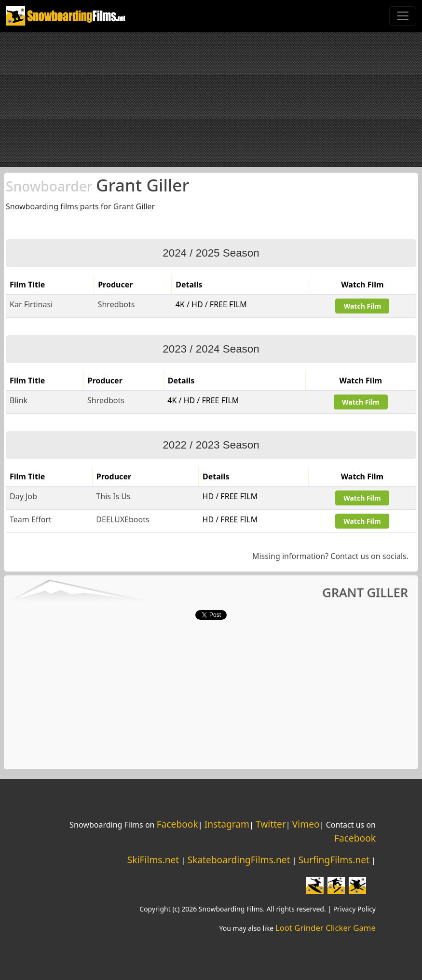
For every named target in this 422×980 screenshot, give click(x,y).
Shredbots (116, 304)
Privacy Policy (354, 909)
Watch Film (362, 306)
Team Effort (31, 519)
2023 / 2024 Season (211, 349)
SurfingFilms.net (334, 860)
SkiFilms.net (153, 860)
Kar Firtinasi (31, 304)
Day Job (23, 496)
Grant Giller (97, 185)
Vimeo (306, 824)
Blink (19, 400)
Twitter (271, 824)
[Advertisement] (211, 99)
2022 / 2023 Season (211, 445)
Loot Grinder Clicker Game (326, 928)
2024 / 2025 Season (211, 253)
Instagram (227, 824)
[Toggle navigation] (403, 16)
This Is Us (113, 496)
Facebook (177, 824)
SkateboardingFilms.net (238, 860)
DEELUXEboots (123, 519)
